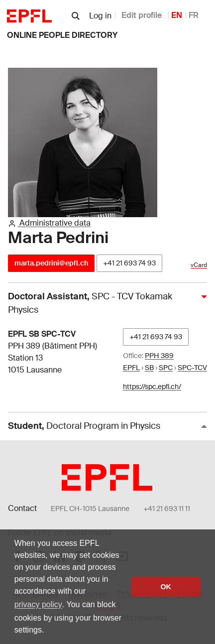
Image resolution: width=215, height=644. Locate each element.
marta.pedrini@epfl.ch (51, 263)
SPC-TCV (192, 368)
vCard (199, 265)
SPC (166, 368)
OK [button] (166, 587)
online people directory (62, 35)
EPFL (131, 368)
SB (149, 368)
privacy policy (38, 604)
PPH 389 (159, 356)
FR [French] (194, 15)
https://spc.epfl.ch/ (152, 386)
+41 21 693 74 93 (129, 263)
